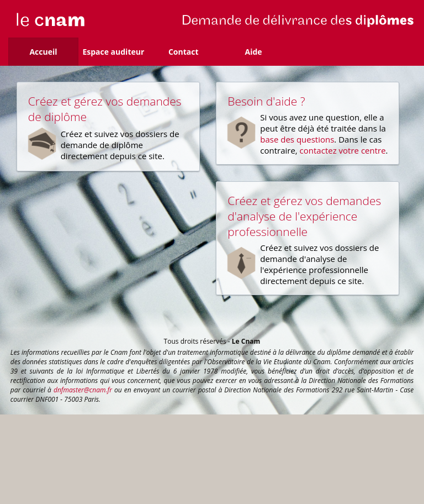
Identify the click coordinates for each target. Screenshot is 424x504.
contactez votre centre (343, 150)
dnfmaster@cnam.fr (83, 390)
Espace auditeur (113, 52)
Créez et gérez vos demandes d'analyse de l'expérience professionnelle (304, 216)
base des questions (297, 139)
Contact (184, 52)
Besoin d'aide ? (266, 101)
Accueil (43, 52)
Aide (254, 52)
